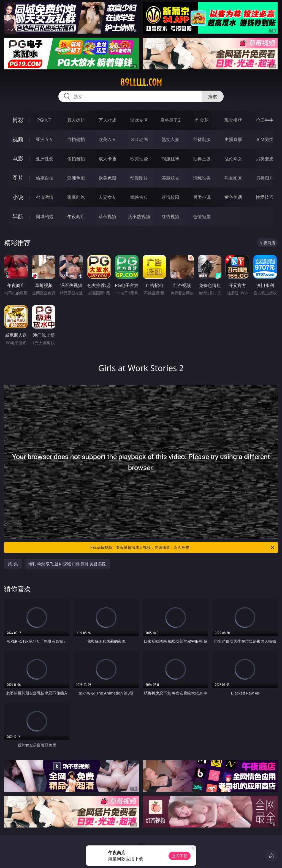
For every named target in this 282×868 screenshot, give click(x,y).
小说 (18, 197)
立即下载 (180, 856)
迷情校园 (170, 197)
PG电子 (44, 120)
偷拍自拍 (76, 159)
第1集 (13, 564)
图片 (18, 178)
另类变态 (265, 159)
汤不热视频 (139, 216)
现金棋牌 (233, 120)
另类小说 (202, 197)
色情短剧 (202, 216)
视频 (18, 139)
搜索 (213, 96)
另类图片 (265, 178)
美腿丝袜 (170, 178)
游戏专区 (139, 120)
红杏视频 (170, 216)
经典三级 (202, 159)
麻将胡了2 (170, 120)
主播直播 (233, 139)
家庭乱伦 (76, 197)
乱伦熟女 (233, 159)
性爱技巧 (265, 197)
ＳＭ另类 (265, 139)
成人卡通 (107, 159)
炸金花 (202, 120)
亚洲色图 (76, 178)
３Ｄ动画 (139, 139)
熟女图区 (233, 178)
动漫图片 (139, 178)
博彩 (18, 120)
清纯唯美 (202, 178)
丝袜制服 (202, 139)
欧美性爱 (139, 159)
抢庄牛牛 (265, 120)
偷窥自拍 (45, 178)
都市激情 (45, 197)
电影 (18, 158)
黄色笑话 (233, 197)
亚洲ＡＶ (45, 139)
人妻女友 (107, 197)
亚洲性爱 (45, 159)
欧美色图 (107, 178)
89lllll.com (141, 82)
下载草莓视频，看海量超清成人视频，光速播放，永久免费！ (182, 547)
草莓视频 (107, 216)
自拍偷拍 (76, 139)
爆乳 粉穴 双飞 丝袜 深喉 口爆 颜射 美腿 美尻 (67, 564)
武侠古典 (139, 197)
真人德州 (76, 120)
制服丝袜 (170, 159)
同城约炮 (45, 216)
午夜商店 (76, 216)
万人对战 (107, 120)
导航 (18, 216)
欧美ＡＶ (107, 139)
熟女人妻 (170, 139)
